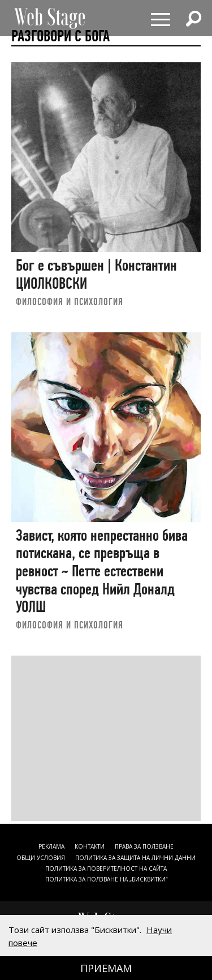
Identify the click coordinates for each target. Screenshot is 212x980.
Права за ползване (144, 846)
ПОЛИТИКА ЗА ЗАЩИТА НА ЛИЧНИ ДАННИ (135, 858)
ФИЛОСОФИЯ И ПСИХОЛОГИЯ (70, 301)
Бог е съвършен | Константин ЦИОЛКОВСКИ (96, 274)
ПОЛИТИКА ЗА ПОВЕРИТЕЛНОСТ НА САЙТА (106, 868)
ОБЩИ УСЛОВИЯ (41, 858)
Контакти (90, 846)
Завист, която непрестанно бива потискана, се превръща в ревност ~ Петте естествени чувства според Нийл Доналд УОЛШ (102, 571)
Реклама (51, 846)
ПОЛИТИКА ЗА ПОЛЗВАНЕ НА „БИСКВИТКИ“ (106, 879)
